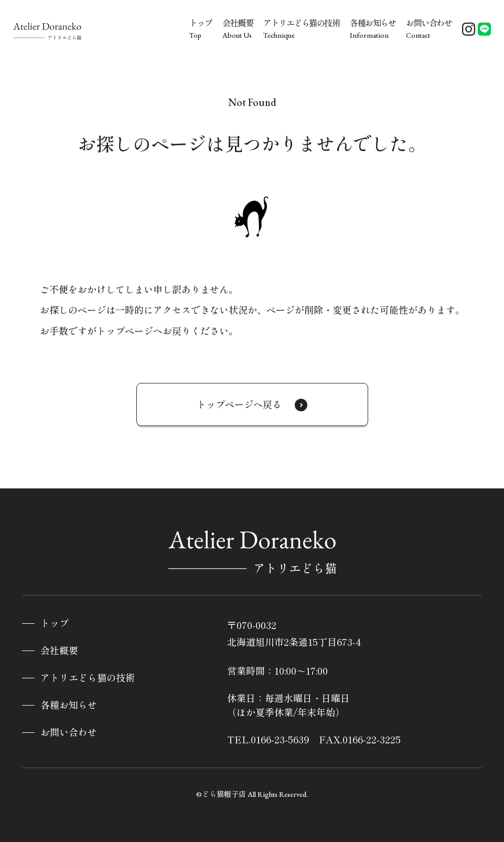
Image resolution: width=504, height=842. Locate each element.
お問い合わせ (69, 733)
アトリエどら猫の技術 (88, 678)
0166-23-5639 (280, 739)
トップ (55, 623)
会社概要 (59, 651)
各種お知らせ (69, 705)
